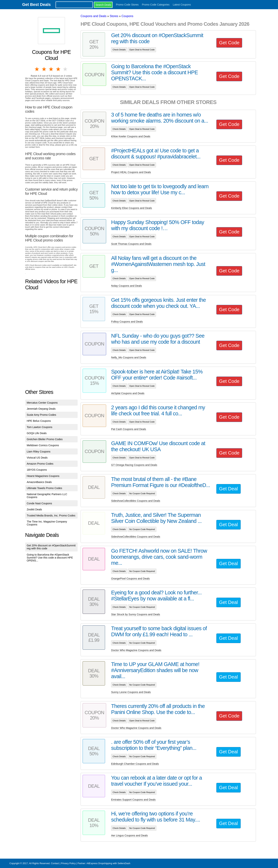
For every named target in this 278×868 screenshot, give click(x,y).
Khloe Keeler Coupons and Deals (131, 136)
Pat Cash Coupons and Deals (129, 429)
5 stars (65, 69)
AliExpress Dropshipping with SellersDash (108, 863)
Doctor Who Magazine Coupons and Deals (136, 650)
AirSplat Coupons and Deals (128, 393)
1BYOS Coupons (37, 470)
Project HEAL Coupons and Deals (131, 172)
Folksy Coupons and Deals (127, 322)
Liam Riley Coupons (39, 452)
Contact (55, 863)
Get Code (229, 43)
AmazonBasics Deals (39, 482)
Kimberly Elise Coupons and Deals (132, 208)
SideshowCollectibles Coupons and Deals (136, 501)
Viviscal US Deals (37, 458)
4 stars (58, 69)
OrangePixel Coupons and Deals (130, 579)
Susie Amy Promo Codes (41, 415)
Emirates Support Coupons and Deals (133, 800)
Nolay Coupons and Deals (126, 286)
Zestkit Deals (34, 509)
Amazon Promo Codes (40, 464)
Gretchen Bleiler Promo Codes (45, 439)
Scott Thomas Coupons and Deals (131, 244)
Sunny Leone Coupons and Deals (131, 692)
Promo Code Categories (156, 5)
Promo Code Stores (127, 5)
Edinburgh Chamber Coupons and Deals (135, 764)
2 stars (44, 69)
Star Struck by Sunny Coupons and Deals (136, 614)
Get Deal (229, 489)
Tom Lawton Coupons (39, 427)
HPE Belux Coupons (39, 421)
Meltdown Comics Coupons (43, 445)
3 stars (51, 69)
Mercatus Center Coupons (42, 403)
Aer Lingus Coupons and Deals (129, 835)
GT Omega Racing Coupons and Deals (134, 465)
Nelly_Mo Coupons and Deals (129, 357)
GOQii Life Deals (37, 433)
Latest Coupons (182, 5)
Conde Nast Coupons (39, 503)
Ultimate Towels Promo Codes (44, 488)
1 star (37, 69)
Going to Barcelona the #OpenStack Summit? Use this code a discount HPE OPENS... (50, 558)
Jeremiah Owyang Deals (41, 409)
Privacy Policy (68, 863)
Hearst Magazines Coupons (43, 476)
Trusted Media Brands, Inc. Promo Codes (51, 516)
